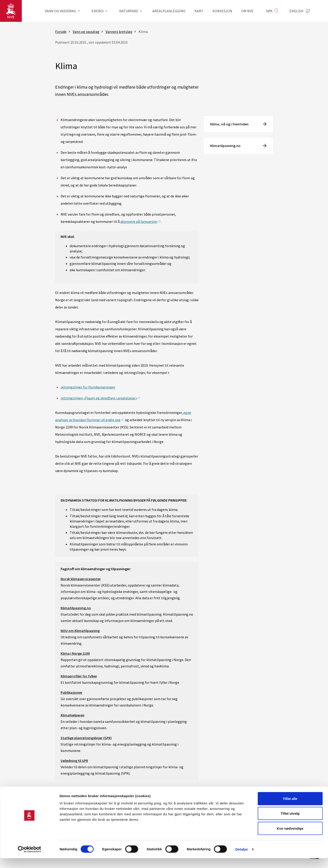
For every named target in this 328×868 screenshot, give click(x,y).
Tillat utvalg (290, 823)
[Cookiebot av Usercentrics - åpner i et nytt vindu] (29, 859)
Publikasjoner (72, 692)
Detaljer (242, 859)
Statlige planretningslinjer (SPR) (86, 738)
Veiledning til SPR (74, 761)
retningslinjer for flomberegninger (88, 387)
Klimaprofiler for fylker (79, 676)
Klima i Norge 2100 (75, 653)
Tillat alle (290, 808)
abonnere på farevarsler (139, 221)
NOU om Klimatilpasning (80, 631)
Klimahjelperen (73, 715)
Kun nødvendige (290, 838)
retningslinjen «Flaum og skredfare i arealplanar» (99, 398)
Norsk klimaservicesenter (81, 579)
